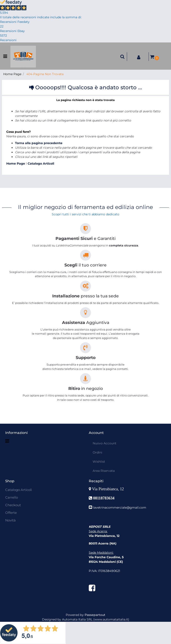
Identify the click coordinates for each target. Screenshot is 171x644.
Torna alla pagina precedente (39, 143)
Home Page (12, 74)
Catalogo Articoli (41, 164)
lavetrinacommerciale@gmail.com (120, 507)
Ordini (97, 452)
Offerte (11, 513)
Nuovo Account (105, 443)
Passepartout (95, 615)
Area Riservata (104, 471)
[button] (122, 57)
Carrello (12, 497)
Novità (10, 520)
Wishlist (99, 462)
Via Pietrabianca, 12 (108, 489)
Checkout (13, 505)
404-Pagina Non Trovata (45, 74)
